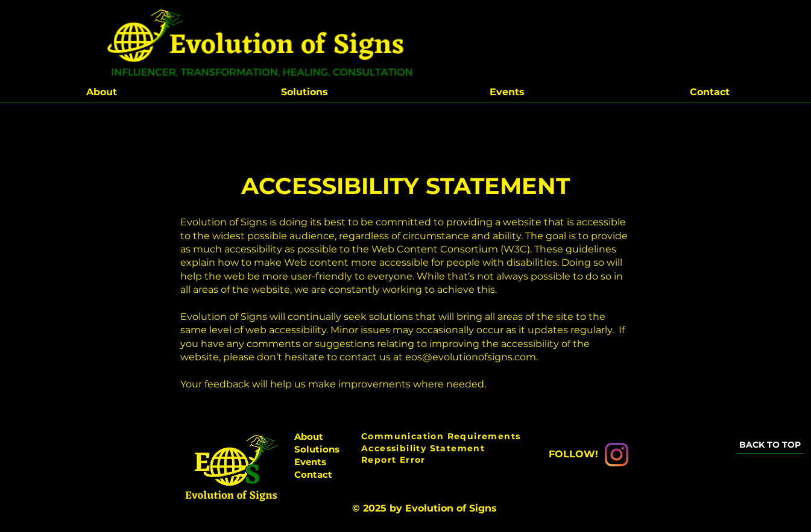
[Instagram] (617, 455)
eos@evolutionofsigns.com (471, 357)
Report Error (393, 460)
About (309, 437)
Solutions (317, 449)
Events (310, 462)
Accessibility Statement (423, 448)
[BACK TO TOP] (770, 445)
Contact (313, 474)
